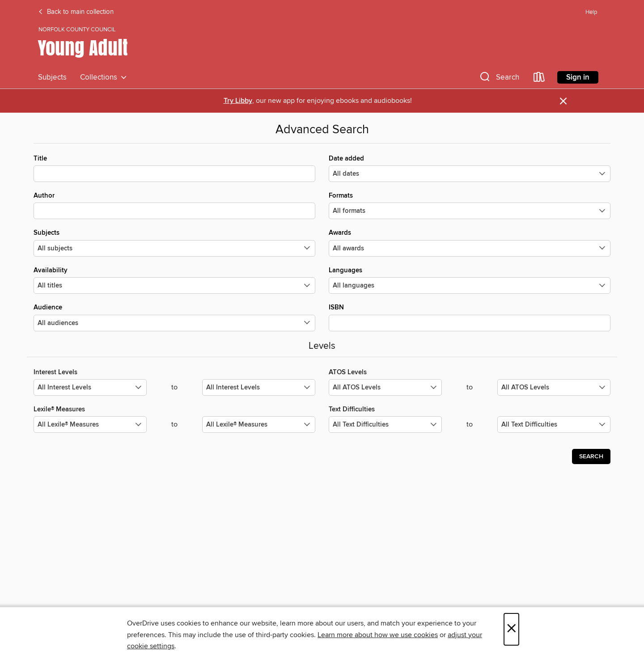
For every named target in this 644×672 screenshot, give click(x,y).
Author (174, 205)
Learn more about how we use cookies (378, 635)
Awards (470, 242)
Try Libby (238, 101)
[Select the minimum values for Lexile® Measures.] (90, 425)
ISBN (470, 317)
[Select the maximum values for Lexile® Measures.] (259, 425)
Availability (174, 280)
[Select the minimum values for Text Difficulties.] (385, 425)
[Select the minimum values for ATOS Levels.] (385, 387)
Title (174, 168)
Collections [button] (104, 77)
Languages (470, 280)
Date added (470, 168)
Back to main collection (76, 12)
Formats (470, 205)
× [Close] (511, 629)
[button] (499, 79)
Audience (174, 317)
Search (591, 456)
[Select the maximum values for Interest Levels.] (259, 387)
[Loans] (539, 79)
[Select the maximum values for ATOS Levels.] (554, 387)
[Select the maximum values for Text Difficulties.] (554, 425)
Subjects (52, 77)
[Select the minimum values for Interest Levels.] (90, 387)
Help (591, 12)
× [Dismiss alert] (563, 101)
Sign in (578, 77)
